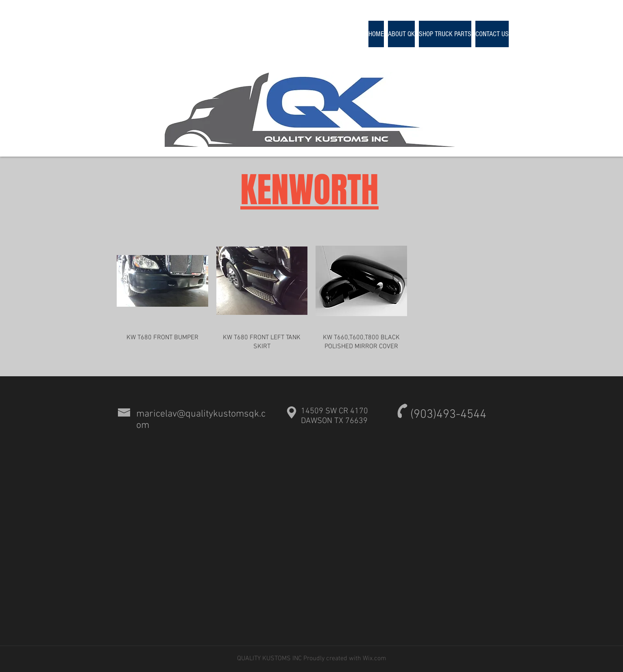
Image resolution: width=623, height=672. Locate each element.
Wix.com (374, 659)
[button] (445, 34)
